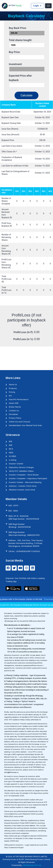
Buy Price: (15, 52)
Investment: (16, 64)
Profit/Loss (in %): (24, 339)
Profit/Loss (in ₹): (24, 332)
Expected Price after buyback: (20, 78)
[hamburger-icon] (48, 6)
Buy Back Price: (18, 28)
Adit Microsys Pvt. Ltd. (32, 865)
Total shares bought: (21, 40)
